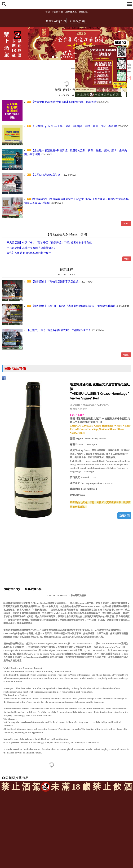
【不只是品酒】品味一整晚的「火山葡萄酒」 (30, 248)
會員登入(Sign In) (56, 21)
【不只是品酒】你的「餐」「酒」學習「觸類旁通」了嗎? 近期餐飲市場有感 (48, 242)
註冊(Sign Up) (78, 21)
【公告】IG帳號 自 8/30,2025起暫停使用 (27, 253)
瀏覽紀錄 (83, 12)
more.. (126, 224)
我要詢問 (124, 516)
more (127, 259)
